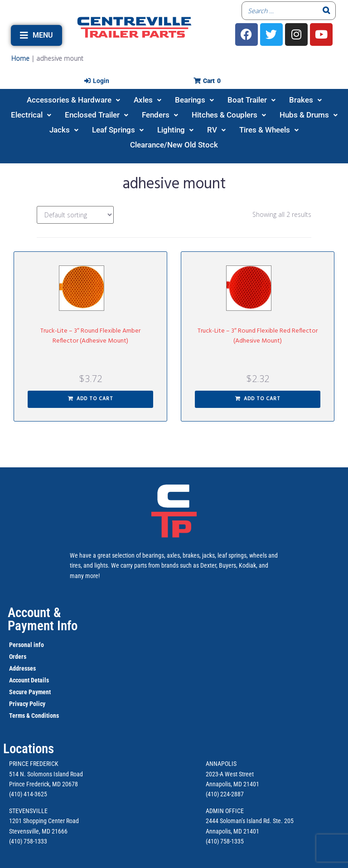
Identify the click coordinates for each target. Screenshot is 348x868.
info (38, 645)
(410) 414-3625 (28, 794)
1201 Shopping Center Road (44, 821)
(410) (212, 841)
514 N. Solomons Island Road (46, 774)
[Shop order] (75, 215)
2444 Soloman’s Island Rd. (239, 821)
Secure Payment (30, 692)
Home (20, 58)
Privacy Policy (27, 704)
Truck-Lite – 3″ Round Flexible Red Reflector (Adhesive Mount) (258, 336)
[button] (36, 35)
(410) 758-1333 (28, 841)
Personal (21, 645)
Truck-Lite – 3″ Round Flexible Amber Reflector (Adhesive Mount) (90, 336)
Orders (18, 657)
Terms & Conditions (34, 716)
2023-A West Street (230, 774)
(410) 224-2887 (225, 794)
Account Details (29, 680)
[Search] (326, 11)
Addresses (22, 668)
